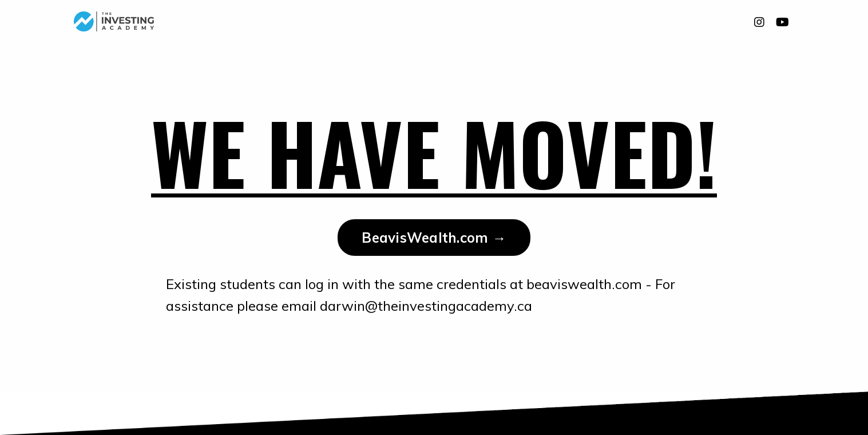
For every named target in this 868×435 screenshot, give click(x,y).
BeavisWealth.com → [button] (434, 238)
